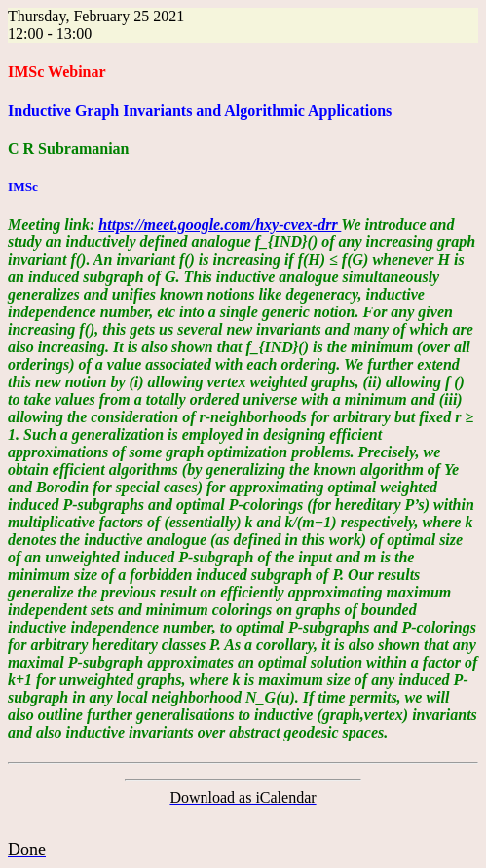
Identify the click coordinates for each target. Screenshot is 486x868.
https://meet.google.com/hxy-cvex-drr (220, 224)
